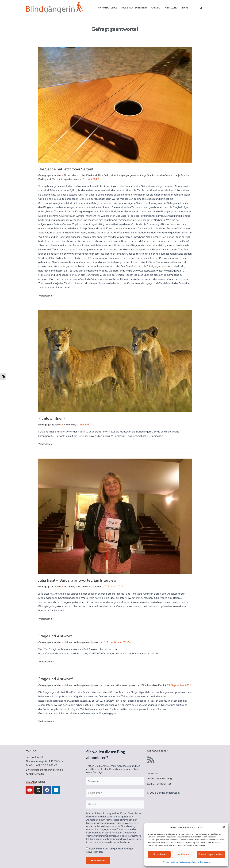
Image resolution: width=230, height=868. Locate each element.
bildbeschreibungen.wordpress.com (86, 642)
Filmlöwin (107, 175)
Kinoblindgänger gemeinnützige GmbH (137, 175)
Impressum (205, 862)
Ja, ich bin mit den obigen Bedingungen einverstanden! (110, 850)
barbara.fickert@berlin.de (49, 770)
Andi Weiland (92, 175)
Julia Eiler (71, 587)
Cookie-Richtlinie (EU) (160, 784)
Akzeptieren (159, 854)
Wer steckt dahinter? (134, 8)
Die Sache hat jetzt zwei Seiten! (66, 169)
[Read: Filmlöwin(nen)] (115, 361)
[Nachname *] (115, 793)
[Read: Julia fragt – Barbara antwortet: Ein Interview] (115, 516)
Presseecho (171, 8)
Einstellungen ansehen (211, 854)
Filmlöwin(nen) (52, 418)
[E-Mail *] (115, 804)
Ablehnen (184, 854)
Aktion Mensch (74, 175)
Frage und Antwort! (56, 679)
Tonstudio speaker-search (77, 179)
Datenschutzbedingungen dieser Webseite (111, 823)
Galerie (156, 8)
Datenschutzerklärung (189, 862)
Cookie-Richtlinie (171, 862)
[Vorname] (115, 781)
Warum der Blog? (107, 8)
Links (185, 8)
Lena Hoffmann (170, 175)
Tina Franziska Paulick (159, 685)
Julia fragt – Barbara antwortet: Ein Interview (77, 580)
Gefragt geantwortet (51, 175)
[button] (224, 827)
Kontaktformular (35, 774)
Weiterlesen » (46, 296)
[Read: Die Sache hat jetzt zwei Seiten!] (115, 105)
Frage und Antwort (55, 636)
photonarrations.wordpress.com (126, 685)
